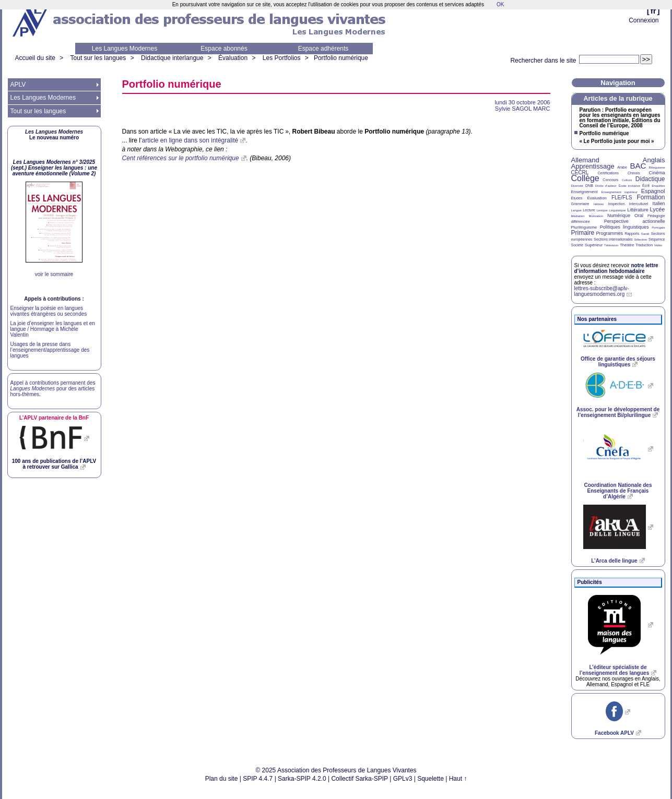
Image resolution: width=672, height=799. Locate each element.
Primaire (583, 233)
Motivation (596, 216)
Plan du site (222, 779)
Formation (651, 197)
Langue (576, 210)
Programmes (609, 233)
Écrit (646, 186)
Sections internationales (613, 239)
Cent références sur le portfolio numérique (181, 158)
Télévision (611, 245)
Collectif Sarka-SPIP (359, 779)
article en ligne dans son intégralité (190, 140)
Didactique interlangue (172, 58)
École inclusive (629, 186)
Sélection (640, 240)
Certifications (608, 173)
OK (500, 4)
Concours (610, 180)
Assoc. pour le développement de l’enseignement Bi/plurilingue (618, 412)
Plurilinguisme (584, 227)
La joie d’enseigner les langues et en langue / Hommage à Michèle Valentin (53, 329)
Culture (627, 180)
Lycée (658, 209)
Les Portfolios (282, 58)
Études (577, 198)
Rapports (632, 234)
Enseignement (585, 192)
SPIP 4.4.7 (258, 779)
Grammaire (580, 204)
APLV (18, 85)
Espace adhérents (323, 49)
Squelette (431, 779)
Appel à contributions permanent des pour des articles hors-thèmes (53, 389)
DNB (589, 186)
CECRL (580, 172)
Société (577, 245)
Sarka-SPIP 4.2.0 (302, 779)
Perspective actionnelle (635, 221)
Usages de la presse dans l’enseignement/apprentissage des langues (50, 350)
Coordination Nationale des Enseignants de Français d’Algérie (618, 491)
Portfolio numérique (341, 58)
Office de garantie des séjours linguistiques (618, 362)
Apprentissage (593, 166)
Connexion (644, 20)
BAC (638, 166)
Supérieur (594, 245)
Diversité (577, 186)
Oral (639, 216)
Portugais (658, 228)
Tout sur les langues (98, 58)
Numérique (619, 216)
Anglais (654, 160)
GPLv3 (403, 779)
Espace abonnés (224, 49)
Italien (659, 204)
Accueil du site (35, 58)
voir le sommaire (54, 274)
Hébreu (599, 204)
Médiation (578, 216)
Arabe (622, 167)
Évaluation (233, 58)
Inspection (617, 204)
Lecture (589, 210)
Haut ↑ (458, 779)
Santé (645, 234)
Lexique (602, 210)
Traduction (644, 245)
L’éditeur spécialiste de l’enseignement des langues (614, 670)
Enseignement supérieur (620, 192)
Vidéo (658, 245)
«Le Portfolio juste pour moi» (617, 141)
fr (653, 11)
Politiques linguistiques (624, 227)
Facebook (614, 733)
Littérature (638, 210)
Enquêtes (658, 186)
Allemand (585, 160)
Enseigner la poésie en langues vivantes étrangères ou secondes (49, 311)
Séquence (657, 239)
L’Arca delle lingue (614, 561)
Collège (585, 178)
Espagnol (653, 191)
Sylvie (523, 109)
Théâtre (627, 245)
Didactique (650, 179)
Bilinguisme (657, 168)
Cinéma (657, 173)
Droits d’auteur (606, 186)
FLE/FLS (622, 198)
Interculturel (639, 204)
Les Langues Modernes (125, 49)
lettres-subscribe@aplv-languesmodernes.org (602, 291)
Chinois (634, 173)
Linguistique (617, 210)
